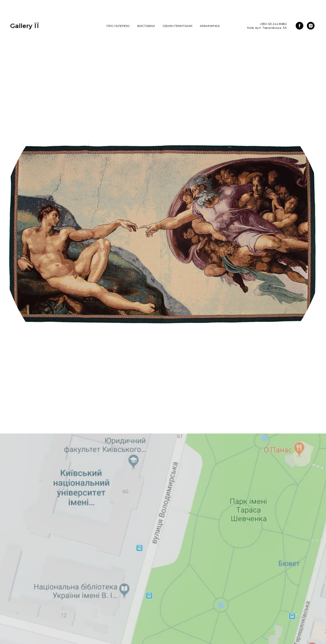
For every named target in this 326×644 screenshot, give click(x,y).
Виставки (146, 26)
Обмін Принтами (177, 26)
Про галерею (118, 26)
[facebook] (300, 26)
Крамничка (210, 26)
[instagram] (311, 26)
